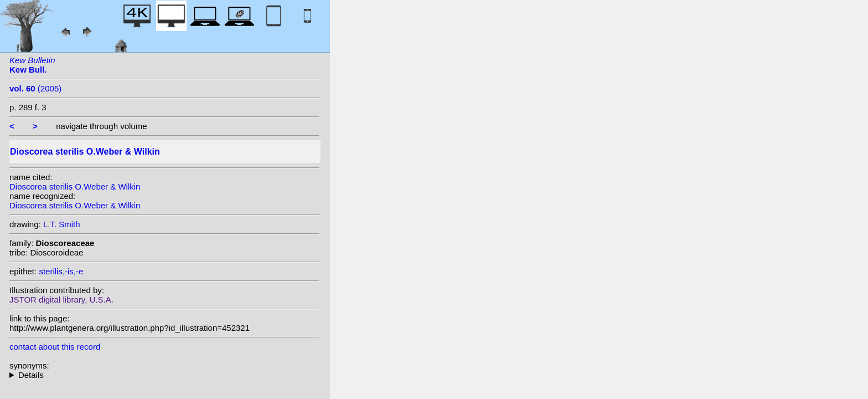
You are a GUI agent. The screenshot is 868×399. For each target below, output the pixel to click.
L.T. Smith (62, 224)
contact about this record (55, 347)
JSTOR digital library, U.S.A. (61, 300)
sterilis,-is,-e (61, 271)
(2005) (35, 88)
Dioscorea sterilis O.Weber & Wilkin (75, 186)
